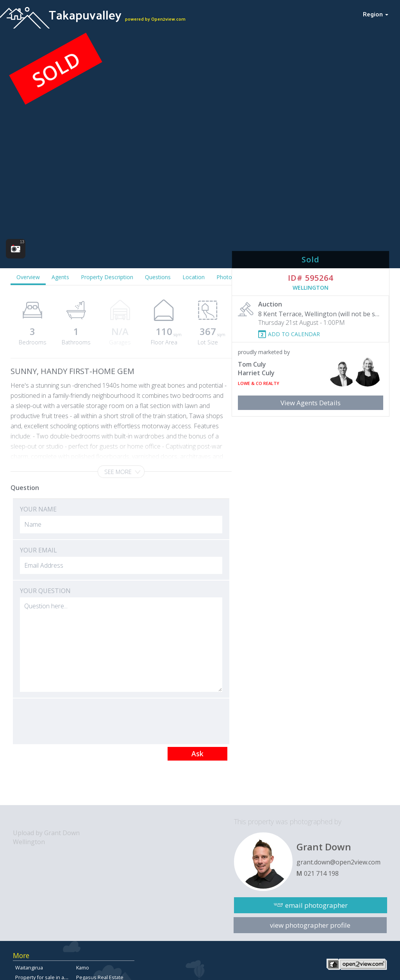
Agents (60, 277)
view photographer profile (310, 925)
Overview (28, 277)
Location (194, 277)
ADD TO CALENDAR (294, 334)
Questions (158, 277)
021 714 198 (321, 873)
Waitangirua (29, 968)
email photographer (316, 905)
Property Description (107, 277)
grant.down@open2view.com (338, 862)
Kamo (83, 968)
